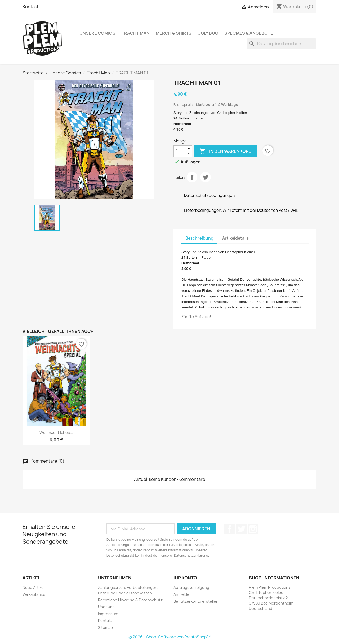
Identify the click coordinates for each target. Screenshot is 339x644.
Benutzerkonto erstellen (196, 601)
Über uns (106, 607)
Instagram (253, 529)
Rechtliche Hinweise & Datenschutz (130, 600)
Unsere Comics (97, 33)
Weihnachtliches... (56, 433)
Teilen (192, 177)
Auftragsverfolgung (191, 587)
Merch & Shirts (174, 33)
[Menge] (180, 151)
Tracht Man (136, 33)
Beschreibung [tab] (199, 238)
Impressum (108, 614)
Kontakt (31, 7)
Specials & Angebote (249, 33)
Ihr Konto (185, 578)
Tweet (206, 177)
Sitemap (105, 627)
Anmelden (183, 594)
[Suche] (282, 44)
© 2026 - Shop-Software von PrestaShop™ (169, 637)
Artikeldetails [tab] (235, 238)
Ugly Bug (208, 33)
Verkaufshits (34, 594)
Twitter (241, 529)
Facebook (230, 529)
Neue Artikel (34, 587)
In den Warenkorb (226, 151)
